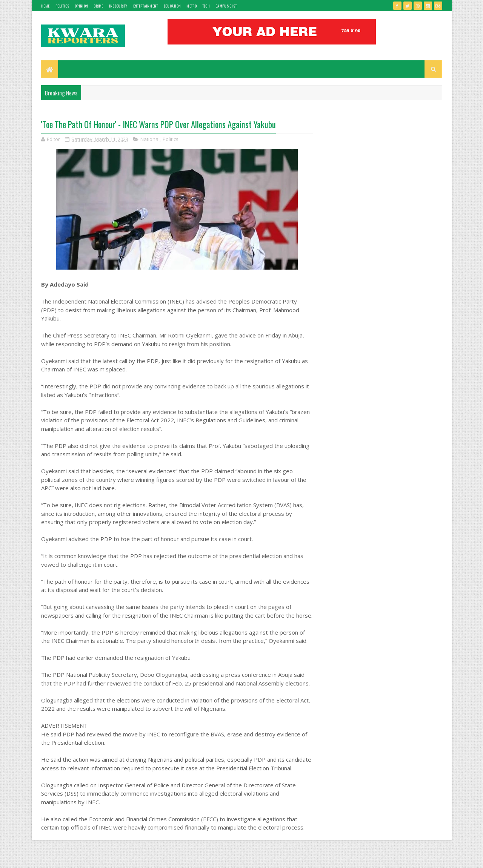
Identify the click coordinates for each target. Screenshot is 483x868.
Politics (62, 6)
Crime (98, 6)
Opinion (81, 6)
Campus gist (226, 6)
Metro (192, 6)
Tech (206, 6)
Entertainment (146, 6)
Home (45, 6)
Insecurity (118, 6)
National (150, 140)
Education (172, 6)
